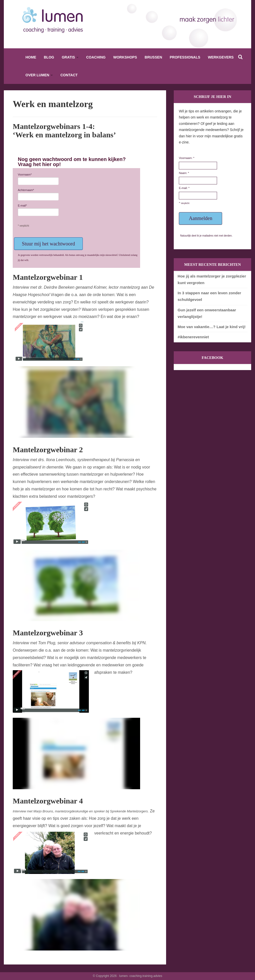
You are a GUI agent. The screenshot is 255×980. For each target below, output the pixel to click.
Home (31, 57)
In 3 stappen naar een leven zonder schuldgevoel (209, 296)
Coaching (96, 57)
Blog (49, 57)
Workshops (125, 57)
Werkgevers (221, 57)
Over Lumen (39, 75)
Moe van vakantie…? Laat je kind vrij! (212, 327)
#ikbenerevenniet (193, 337)
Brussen (153, 57)
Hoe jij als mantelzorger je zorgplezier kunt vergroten (212, 279)
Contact (69, 75)
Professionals (185, 57)
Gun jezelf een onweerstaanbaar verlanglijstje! (207, 313)
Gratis (70, 57)
